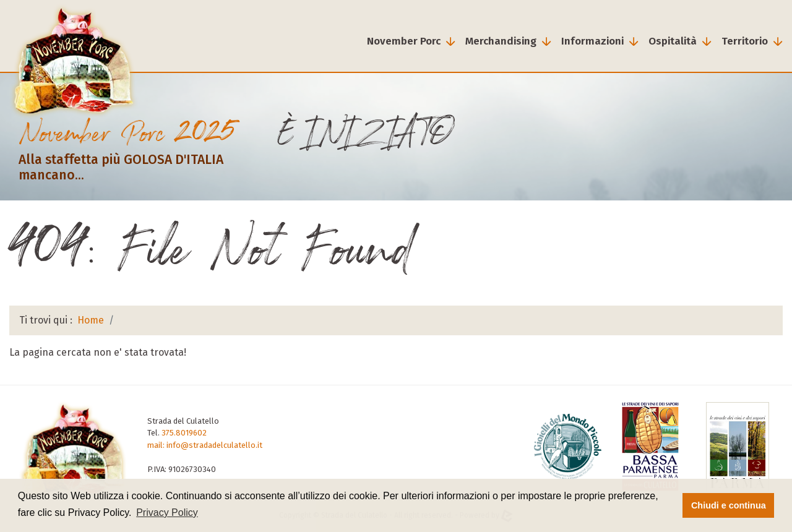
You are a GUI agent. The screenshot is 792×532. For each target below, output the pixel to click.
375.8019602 (184, 433)
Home (91, 320)
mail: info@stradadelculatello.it (205, 445)
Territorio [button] (745, 41)
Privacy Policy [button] (167, 513)
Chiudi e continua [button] (729, 505)
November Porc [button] (404, 41)
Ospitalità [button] (673, 41)
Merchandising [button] (501, 41)
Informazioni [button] (592, 41)
